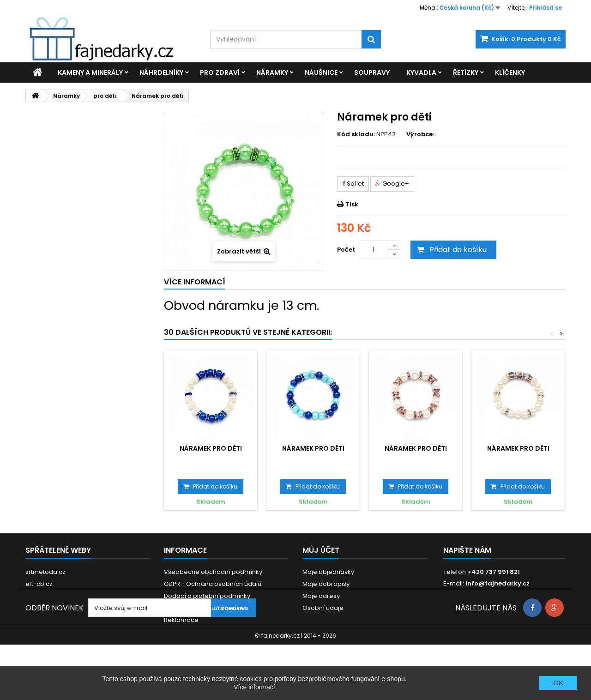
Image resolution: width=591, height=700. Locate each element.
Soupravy (372, 72)
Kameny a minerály (90, 72)
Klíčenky (510, 72)
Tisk (352, 204)
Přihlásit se (546, 8)
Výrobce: (420, 134)
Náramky (272, 72)
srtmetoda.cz (45, 572)
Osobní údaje (323, 608)
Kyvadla (421, 72)
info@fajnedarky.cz (498, 583)
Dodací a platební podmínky (207, 596)
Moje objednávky (328, 572)
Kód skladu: (356, 134)
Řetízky (466, 72)
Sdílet (353, 184)
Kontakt (175, 632)
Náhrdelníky (161, 72)
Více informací (254, 687)
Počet (346, 250)
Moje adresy (321, 596)
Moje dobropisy (326, 584)
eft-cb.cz (39, 584)
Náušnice (321, 72)
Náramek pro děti (211, 448)
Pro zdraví (220, 72)
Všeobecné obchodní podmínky (213, 572)
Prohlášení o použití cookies (206, 608)
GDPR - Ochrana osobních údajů (213, 584)
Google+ (392, 184)
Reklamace (181, 620)
